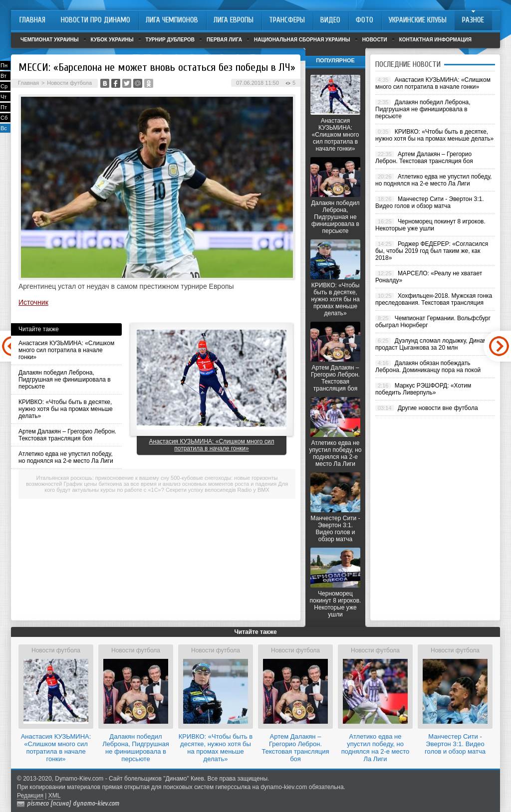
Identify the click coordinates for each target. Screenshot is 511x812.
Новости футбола (69, 83)
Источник (33, 302)
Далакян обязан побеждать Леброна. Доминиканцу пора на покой (428, 367)
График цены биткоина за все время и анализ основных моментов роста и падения (170, 484)
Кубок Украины (112, 40)
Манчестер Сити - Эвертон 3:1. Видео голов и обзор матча (335, 529)
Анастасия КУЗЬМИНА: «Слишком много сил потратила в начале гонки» (66, 350)
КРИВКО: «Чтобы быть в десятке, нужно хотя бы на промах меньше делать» (66, 409)
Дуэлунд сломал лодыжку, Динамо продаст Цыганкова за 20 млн (433, 344)
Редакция (30, 796)
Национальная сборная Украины (302, 40)
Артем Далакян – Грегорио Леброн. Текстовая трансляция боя (67, 435)
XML (55, 796)
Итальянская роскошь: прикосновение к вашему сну (103, 478)
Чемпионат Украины (50, 40)
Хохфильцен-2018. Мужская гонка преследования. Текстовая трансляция (434, 299)
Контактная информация (435, 40)
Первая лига (224, 40)
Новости (375, 40)
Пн (4, 65)
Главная (28, 83)
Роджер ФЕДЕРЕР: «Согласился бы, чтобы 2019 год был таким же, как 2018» (432, 251)
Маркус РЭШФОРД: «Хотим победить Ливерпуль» (423, 389)
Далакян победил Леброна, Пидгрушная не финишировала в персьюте (65, 380)
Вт (3, 76)
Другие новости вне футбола (438, 408)
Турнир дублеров (170, 40)
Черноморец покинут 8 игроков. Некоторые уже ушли (336, 604)
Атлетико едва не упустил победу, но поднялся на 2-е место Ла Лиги (66, 457)
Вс (4, 128)
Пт (4, 107)
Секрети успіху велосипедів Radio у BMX (218, 490)
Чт (3, 97)
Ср (4, 86)
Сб (4, 118)
